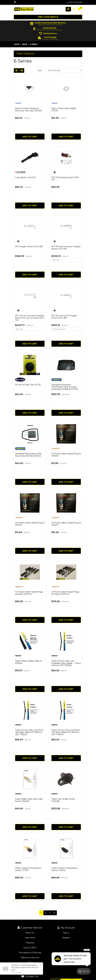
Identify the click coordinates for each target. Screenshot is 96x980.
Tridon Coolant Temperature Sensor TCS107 (28, 869)
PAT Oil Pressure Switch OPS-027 (65, 179)
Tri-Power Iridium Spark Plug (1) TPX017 (66, 524)
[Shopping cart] (79, 9)
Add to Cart (30, 137)
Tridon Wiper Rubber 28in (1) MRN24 (28, 662)
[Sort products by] (64, 70)
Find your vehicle (48, 17)
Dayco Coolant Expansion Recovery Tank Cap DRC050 (28, 109)
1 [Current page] (41, 913)
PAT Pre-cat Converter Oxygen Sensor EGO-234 (66, 248)
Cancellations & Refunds (30, 953)
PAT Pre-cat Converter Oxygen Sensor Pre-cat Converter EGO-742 (30, 318)
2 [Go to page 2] (46, 913)
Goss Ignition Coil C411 (26, 177)
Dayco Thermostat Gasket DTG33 (64, 109)
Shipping (30, 943)
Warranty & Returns (30, 958)
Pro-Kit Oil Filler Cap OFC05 (28, 385)
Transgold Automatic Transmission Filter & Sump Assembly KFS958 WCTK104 (65, 387)
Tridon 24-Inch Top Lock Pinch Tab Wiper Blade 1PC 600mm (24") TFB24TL (66, 732)
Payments (30, 938)
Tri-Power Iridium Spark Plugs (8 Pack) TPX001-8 (65, 593)
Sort (40, 70)
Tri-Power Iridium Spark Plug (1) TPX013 (30, 524)
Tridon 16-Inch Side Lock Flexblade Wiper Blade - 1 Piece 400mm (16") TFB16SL (66, 663)
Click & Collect (30, 948)
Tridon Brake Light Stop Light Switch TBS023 (29, 800)
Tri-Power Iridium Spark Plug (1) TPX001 (66, 455)
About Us (30, 933)
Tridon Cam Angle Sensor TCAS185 (63, 800)
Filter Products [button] (25, 54)
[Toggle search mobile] (73, 9)
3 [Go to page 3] (50, 913)
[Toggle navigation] (68, 9)
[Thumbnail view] (16, 70)
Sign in (66, 933)
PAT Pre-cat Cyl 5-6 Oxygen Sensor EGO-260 (64, 317)
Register (66, 938)
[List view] (22, 70)
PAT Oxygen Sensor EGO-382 (29, 247)
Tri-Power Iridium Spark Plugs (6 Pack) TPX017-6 (29, 593)
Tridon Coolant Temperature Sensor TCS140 (64, 869)
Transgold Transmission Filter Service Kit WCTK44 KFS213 (28, 455)
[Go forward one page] (55, 913)
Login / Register (75, 2)
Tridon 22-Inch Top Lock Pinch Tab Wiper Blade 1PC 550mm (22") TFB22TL (29, 732)
